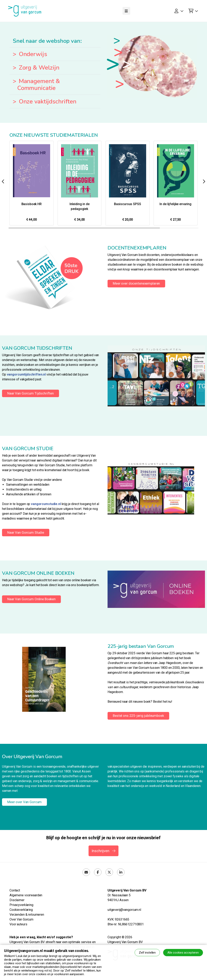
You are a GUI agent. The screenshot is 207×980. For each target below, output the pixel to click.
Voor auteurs (18, 924)
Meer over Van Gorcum (24, 802)
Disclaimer (17, 900)
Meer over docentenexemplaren (136, 283)
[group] (32, 183)
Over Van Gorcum (21, 919)
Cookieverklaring (21, 910)
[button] (204, 182)
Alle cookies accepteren (183, 953)
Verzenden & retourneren (27, 915)
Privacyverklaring (21, 905)
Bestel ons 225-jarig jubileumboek (138, 716)
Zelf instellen (147, 953)
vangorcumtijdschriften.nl (26, 374)
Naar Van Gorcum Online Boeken (31, 599)
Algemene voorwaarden (26, 895)
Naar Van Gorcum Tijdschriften (31, 393)
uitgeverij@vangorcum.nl (124, 910)
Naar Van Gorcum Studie (26, 532)
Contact (15, 890)
